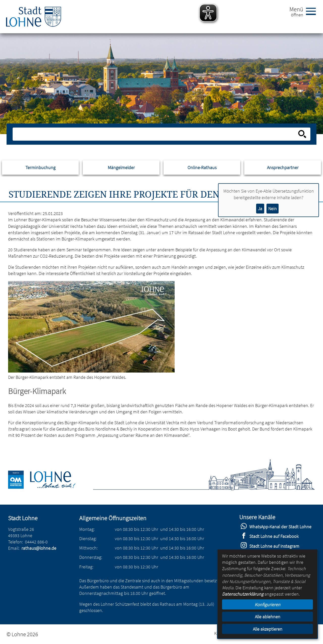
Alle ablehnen (268, 617)
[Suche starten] (302, 134)
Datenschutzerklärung (243, 594)
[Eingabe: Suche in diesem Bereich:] (156, 134)
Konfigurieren (267, 605)
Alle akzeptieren (268, 629)
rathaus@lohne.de (39, 548)
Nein (273, 209)
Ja (260, 209)
